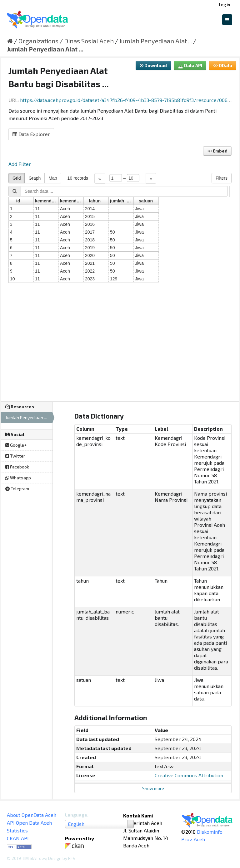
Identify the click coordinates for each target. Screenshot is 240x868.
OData (223, 65)
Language (76, 815)
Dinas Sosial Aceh (89, 41)
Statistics (17, 830)
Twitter (15, 456)
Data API (190, 65)
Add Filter (20, 164)
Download (153, 65)
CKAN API (18, 838)
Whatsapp (18, 478)
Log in (225, 5)
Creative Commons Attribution (189, 775)
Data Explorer (31, 134)
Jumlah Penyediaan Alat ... (156, 41)
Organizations (38, 41)
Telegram (17, 489)
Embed (217, 151)
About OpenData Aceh (32, 815)
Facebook (17, 467)
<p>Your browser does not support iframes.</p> (120, 283)
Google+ (16, 445)
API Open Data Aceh (29, 823)
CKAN (76, 846)
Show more (153, 788)
